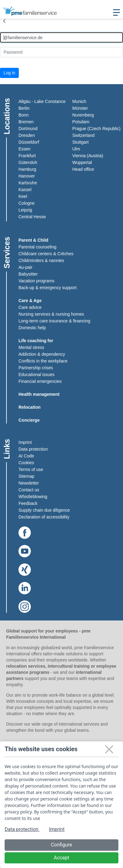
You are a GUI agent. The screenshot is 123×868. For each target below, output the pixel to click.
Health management (39, 394)
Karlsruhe (28, 183)
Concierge (29, 420)
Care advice (30, 307)
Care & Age (30, 301)
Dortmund (28, 129)
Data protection (33, 449)
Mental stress (31, 347)
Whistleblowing (33, 497)
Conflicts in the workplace (43, 361)
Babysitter (28, 274)
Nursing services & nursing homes (51, 314)
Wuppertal (82, 162)
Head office (83, 169)
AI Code (26, 456)
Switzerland (84, 135)
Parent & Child (33, 240)
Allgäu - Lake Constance (42, 101)
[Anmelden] (61, 37)
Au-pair (25, 267)
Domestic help (32, 328)
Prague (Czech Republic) (96, 129)
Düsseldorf (29, 142)
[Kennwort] (61, 52)
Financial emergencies (40, 381)
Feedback (28, 503)
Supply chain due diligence (44, 510)
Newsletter (29, 483)
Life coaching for (36, 341)
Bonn (24, 115)
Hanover (27, 176)
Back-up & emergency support (47, 288)
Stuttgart (81, 142)
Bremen (26, 122)
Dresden (27, 135)
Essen (25, 149)
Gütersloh (28, 162)
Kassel (25, 190)
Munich (79, 101)
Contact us (29, 490)
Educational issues (37, 375)
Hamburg (27, 169)
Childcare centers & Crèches (46, 254)
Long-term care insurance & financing (54, 321)
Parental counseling (37, 247)
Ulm (76, 149)
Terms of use (31, 469)
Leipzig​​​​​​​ (25, 210)
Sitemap (26, 476)
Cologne (27, 203)
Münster (80, 108)
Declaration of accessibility (44, 517)
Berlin (24, 108)
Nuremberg (83, 115)
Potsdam (81, 122)
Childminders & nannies (41, 260)
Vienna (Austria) (88, 156)
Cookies (26, 463)
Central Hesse (32, 217)
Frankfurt (27, 156)
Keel (23, 196)
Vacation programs (36, 281)
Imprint (25, 442)
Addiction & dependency (42, 354)
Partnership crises (36, 368)
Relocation (30, 407)
